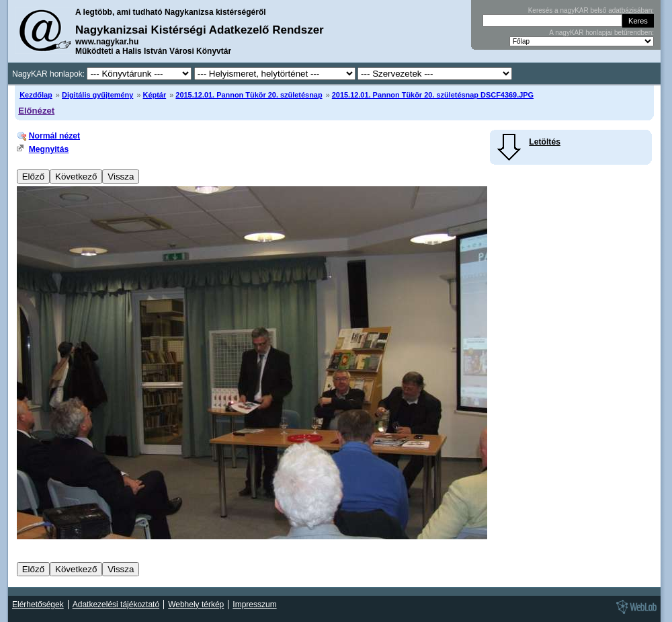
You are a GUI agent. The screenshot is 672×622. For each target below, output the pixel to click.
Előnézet (36, 111)
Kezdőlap (36, 95)
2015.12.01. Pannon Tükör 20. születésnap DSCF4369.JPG (433, 95)
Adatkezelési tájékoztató (116, 605)
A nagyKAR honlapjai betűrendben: (601, 33)
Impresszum (254, 605)
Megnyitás (49, 149)
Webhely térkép (196, 605)
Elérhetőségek (38, 605)
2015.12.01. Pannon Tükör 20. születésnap (249, 95)
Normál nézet (54, 136)
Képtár (155, 95)
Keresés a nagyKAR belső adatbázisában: (591, 10)
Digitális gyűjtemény (97, 95)
